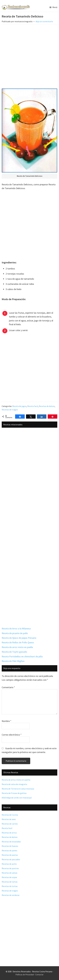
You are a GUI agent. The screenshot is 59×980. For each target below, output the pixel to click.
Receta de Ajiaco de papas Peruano (19, 638)
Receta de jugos (19, 406)
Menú (55, 7)
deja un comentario (44, 21)
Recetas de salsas (10, 873)
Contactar (39, 975)
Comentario (8, 687)
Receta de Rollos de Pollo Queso (18, 642)
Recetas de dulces (47, 406)
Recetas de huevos (10, 846)
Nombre (7, 721)
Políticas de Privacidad (25, 975)
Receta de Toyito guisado (14, 652)
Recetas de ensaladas (11, 842)
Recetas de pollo (9, 864)
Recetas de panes (9, 850)
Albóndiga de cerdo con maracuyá (17, 798)
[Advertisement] (29, 57)
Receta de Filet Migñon (13, 661)
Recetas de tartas (10, 882)
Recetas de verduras (11, 895)
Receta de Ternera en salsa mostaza (18, 789)
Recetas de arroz (9, 833)
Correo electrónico (12, 735)
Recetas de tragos (10, 410)
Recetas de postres (10, 868)
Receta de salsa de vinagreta (14, 784)
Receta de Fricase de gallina (14, 793)
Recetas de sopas (9, 877)
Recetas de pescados (11, 859)
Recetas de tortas (10, 886)
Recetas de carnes (10, 824)
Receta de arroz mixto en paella (17, 647)
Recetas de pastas (10, 855)
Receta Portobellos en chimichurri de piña (22, 656)
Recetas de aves (9, 819)
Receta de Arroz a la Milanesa (16, 629)
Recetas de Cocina (10, 815)
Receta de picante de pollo (15, 633)
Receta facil (33, 406)
